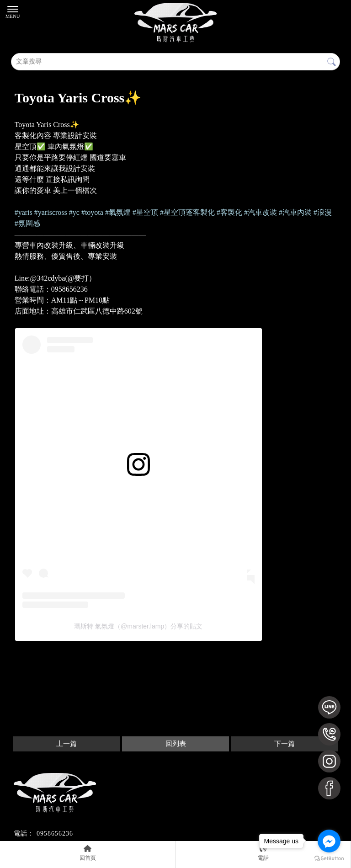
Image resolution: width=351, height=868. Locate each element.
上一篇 (66, 744)
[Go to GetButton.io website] (329, 859)
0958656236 (55, 833)
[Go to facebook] (329, 841)
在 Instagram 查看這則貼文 (62, 489)
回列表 (176, 744)
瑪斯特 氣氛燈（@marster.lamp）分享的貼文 (138, 626)
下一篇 (285, 744)
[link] (24, 212)
